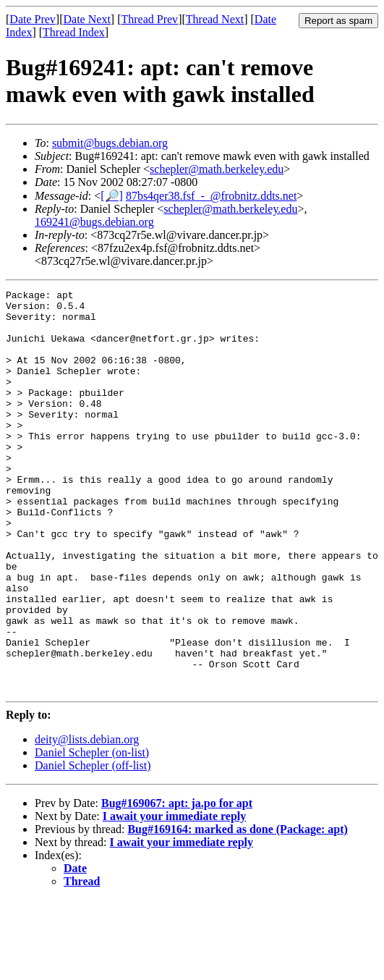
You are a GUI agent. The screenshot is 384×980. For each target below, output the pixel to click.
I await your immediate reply (175, 896)
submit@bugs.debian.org (110, 143)
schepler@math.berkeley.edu (217, 169)
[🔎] (112, 196)
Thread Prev (149, 19)
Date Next (87, 19)
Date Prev (33, 19)
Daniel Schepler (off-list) (93, 846)
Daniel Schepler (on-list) (92, 833)
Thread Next (215, 19)
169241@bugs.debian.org (94, 222)
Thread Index (74, 32)
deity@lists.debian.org (87, 820)
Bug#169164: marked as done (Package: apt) (237, 909)
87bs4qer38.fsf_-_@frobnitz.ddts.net (211, 196)
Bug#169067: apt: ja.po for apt (177, 883)
